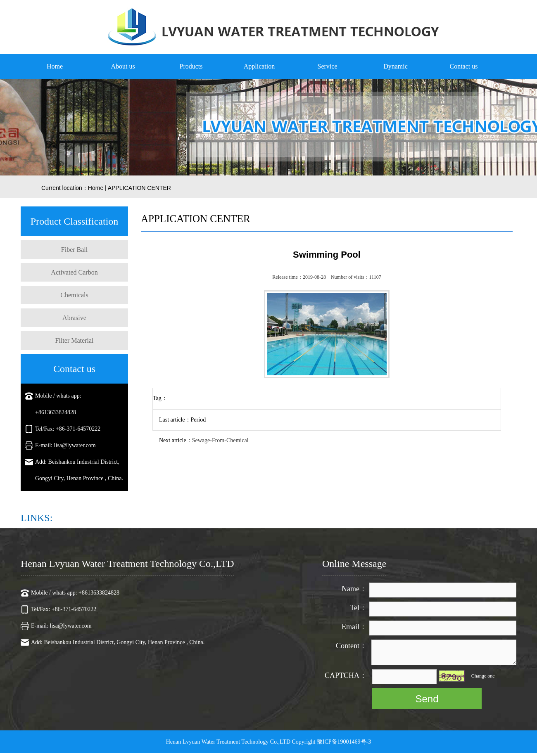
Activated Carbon (74, 272)
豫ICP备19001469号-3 (344, 742)
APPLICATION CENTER (139, 188)
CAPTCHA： (346, 675)
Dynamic (396, 66)
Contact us (464, 66)
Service (328, 66)
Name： (354, 589)
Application (259, 66)
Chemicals (74, 295)
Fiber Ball (74, 250)
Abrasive (74, 318)
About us (123, 66)
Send (427, 699)
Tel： (358, 608)
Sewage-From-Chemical (220, 440)
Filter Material (75, 340)
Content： (351, 646)
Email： (354, 627)
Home (55, 66)
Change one (483, 676)
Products (191, 66)
